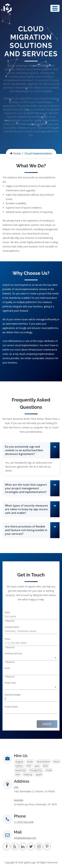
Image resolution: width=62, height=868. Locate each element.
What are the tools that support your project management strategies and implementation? (26, 488)
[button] (31, 658)
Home (15, 153)
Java (37, 766)
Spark (39, 774)
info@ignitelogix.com (25, 838)
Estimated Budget (13, 695)
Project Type (10, 683)
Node (30, 761)
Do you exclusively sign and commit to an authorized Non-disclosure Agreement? (24, 450)
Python (20, 766)
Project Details (11, 707)
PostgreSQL (36, 770)
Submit (47, 724)
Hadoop (28, 774)
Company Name (12, 627)
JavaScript (21, 770)
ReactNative (44, 761)
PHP (29, 766)
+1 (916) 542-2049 (24, 822)
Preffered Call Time (13, 654)
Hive (18, 774)
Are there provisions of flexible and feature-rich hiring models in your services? (26, 530)
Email (7, 668)
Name (7, 613)
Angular (20, 761)
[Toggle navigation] (55, 8)
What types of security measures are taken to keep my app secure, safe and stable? (27, 509)
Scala (49, 770)
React (56, 761)
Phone (8, 639)
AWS (45, 766)
